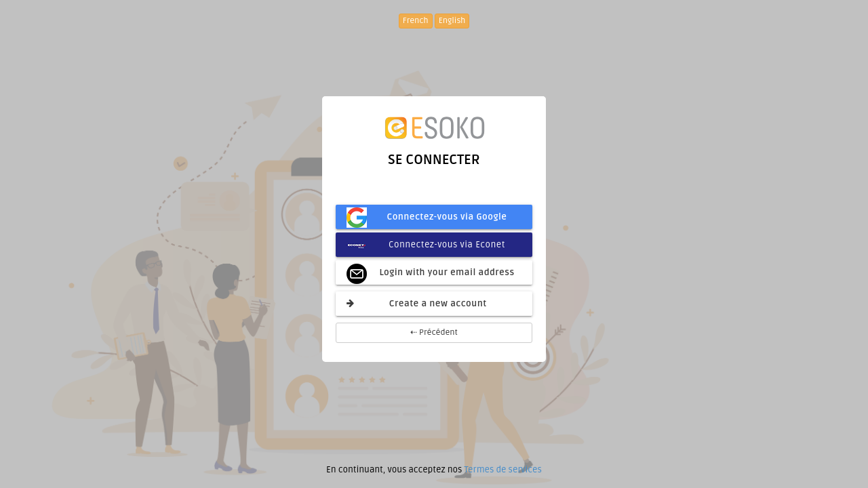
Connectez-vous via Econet (426, 245)
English (452, 21)
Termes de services (502, 470)
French (416, 21)
